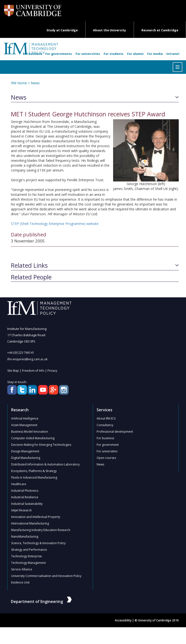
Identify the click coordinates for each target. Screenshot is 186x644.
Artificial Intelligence (25, 418)
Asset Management (24, 425)
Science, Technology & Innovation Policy (38, 543)
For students (114, 54)
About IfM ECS (106, 418)
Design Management (25, 451)
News (35, 83)
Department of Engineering (41, 601)
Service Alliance (22, 569)
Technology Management (28, 563)
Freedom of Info (33, 371)
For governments (59, 54)
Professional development (115, 432)
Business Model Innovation (30, 432)
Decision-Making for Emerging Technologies (41, 445)
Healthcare (19, 484)
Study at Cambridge (62, 30)
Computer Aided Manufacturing (33, 438)
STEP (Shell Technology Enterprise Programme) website (55, 224)
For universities (88, 54)
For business (33, 54)
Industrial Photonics (25, 491)
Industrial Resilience (25, 497)
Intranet (173, 54)
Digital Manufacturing (26, 458)
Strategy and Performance (29, 550)
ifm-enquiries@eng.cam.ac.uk (27, 359)
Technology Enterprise (27, 556)
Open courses (106, 458)
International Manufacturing (30, 523)
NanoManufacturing (25, 537)
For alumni (135, 54)
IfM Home (19, 83)
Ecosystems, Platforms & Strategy (34, 471)
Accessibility (123, 620)
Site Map (13, 371)
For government (108, 445)
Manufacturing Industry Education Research (41, 530)
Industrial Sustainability (27, 504)
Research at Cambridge (160, 30)
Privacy (52, 371)
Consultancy (105, 425)
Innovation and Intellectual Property (36, 517)
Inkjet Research (21, 510)
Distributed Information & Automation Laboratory (45, 464)
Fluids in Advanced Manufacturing (34, 477)
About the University (109, 30)
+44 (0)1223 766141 (21, 353)
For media (155, 54)
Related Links (29, 266)
